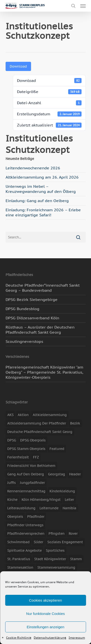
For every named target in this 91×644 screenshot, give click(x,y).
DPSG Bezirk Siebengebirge (32, 299)
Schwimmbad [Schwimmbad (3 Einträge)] (18, 542)
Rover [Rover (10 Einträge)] (73, 534)
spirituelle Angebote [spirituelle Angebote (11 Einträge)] (25, 550)
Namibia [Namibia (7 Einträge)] (69, 508)
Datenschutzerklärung (50, 638)
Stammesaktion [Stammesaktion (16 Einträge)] (20, 567)
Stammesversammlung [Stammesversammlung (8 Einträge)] (56, 567)
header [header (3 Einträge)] (75, 474)
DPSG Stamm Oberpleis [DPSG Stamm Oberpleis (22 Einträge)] (26, 449)
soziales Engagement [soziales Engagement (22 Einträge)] (65, 542)
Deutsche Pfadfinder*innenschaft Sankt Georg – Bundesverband (43, 288)
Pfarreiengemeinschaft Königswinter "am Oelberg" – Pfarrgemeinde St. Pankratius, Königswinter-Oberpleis (44, 372)
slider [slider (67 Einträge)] (38, 542)
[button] (83, 6)
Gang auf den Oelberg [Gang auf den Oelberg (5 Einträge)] (26, 474)
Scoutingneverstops (24, 341)
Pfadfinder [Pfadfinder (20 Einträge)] (36, 517)
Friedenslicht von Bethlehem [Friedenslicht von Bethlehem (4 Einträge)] (31, 466)
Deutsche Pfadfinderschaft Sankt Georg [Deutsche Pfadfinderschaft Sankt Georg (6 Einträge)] (40, 432)
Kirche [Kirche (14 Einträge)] (12, 500)
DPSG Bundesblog (22, 309)
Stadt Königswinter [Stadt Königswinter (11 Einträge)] (50, 559)
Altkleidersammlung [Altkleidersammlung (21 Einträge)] (50, 415)
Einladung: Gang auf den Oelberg (37, 201)
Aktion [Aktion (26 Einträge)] (23, 415)
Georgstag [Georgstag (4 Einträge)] (57, 474)
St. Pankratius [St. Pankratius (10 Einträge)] (19, 559)
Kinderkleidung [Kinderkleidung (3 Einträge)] (62, 491)
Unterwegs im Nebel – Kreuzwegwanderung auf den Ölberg (41, 189)
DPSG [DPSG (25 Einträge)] (12, 440)
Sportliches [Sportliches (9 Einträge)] (55, 550)
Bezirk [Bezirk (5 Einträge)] (75, 423)
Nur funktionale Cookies (45, 614)
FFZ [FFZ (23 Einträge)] (36, 457)
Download (18, 66)
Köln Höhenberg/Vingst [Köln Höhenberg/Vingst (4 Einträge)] (41, 500)
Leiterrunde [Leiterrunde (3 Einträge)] (49, 508)
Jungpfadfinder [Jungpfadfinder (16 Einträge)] (32, 483)
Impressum (77, 638)
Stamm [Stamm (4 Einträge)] (76, 559)
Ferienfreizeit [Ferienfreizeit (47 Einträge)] (18, 457)
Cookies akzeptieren (46, 600)
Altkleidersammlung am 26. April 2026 (42, 177)
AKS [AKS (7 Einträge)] (10, 415)
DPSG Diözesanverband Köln (32, 318)
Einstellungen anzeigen (45, 627)
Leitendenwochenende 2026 (33, 168)
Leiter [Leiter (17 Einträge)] (69, 500)
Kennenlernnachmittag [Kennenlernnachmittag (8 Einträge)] (26, 491)
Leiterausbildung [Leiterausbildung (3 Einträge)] (21, 508)
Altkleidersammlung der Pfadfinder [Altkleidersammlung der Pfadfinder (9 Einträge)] (37, 423)
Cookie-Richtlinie (19, 638)
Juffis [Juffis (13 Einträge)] (12, 483)
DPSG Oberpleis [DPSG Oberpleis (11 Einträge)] (33, 440)
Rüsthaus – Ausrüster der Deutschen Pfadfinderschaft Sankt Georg (40, 330)
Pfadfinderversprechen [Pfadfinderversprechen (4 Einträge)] (26, 534)
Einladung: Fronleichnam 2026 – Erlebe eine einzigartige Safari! (43, 212)
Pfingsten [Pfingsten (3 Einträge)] (57, 534)
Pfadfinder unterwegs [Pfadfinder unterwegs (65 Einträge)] (25, 525)
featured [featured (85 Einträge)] (57, 449)
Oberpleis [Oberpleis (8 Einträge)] (15, 517)
